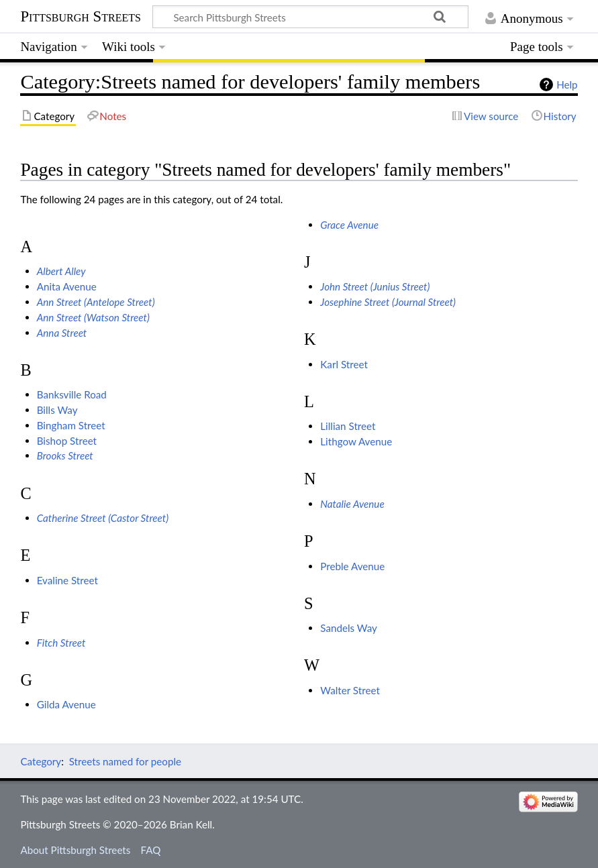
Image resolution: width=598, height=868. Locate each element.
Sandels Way (349, 628)
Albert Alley (61, 271)
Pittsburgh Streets (81, 17)
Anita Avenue (67, 286)
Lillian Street (348, 426)
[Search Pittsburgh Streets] (310, 17)
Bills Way (57, 410)
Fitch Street (61, 643)
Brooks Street (65, 455)
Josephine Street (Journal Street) (388, 302)
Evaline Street (67, 580)
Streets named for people (125, 761)
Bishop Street (67, 441)
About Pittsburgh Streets (75, 850)
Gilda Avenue (66, 704)
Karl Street (344, 364)
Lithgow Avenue (356, 441)
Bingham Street (71, 425)
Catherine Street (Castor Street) (103, 518)
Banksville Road (72, 394)
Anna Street (62, 333)
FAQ (151, 850)
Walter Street (350, 690)
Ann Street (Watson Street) (93, 317)
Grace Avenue (349, 225)
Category (41, 761)
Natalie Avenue (352, 504)
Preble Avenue (352, 566)
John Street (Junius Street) (375, 286)
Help (567, 85)
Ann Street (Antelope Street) (96, 302)
